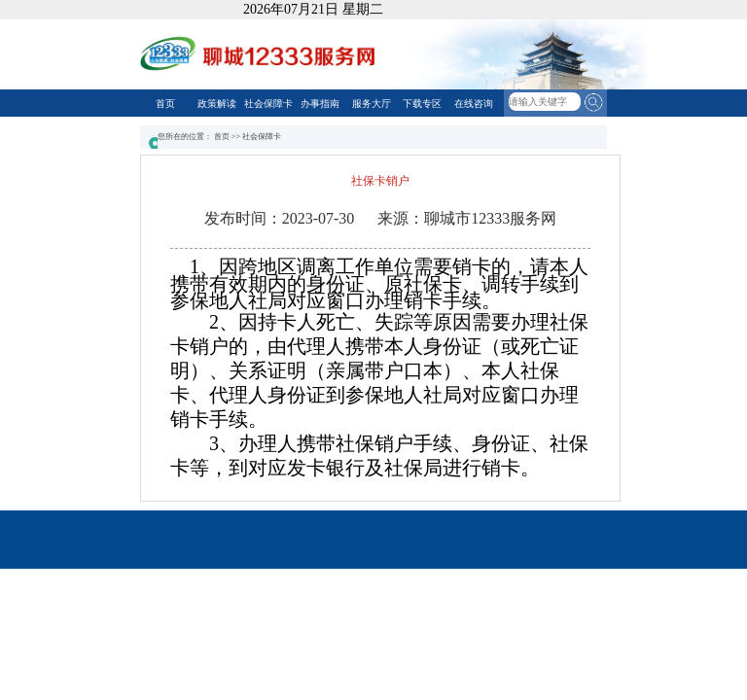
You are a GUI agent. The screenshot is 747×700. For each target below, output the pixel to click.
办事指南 (320, 104)
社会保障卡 (268, 104)
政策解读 (217, 104)
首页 (165, 104)
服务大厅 (372, 104)
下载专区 (422, 104)
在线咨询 (474, 104)
